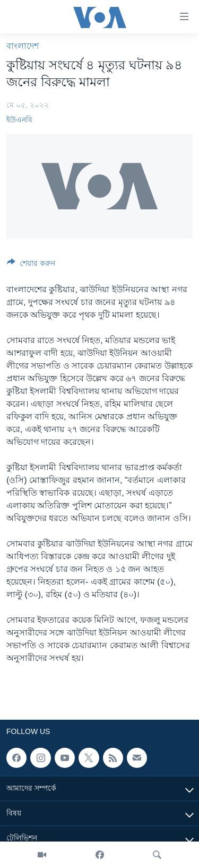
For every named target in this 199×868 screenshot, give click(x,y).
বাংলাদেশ (23, 46)
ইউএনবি (19, 120)
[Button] (31, 265)
